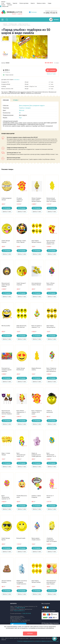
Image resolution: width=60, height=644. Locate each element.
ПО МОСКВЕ (16, 80)
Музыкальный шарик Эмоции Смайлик (6, 285)
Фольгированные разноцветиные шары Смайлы (51, 582)
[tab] (6, 100)
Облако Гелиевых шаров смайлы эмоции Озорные (36, 200)
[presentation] (6, 100)
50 (20, 113)
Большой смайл (21, 538)
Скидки (49, 3)
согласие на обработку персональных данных (47, 641)
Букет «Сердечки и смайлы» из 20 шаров (37, 412)
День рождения (24, 105)
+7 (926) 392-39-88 (26, 613)
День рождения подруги (37, 105)
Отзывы (3, 5)
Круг (20, 118)
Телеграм (34, 12)
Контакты (10, 5)
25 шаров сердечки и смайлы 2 (20, 200)
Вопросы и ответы (41, 3)
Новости (33, 3)
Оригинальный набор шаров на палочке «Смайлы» (7, 412)
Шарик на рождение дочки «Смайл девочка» (36, 455)
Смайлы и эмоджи (25, 108)
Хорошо (30, 633)
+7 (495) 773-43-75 (50, 13)
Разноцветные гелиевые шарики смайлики (6, 370)
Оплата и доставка (24, 3)
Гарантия (15, 3)
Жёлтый (22, 110)
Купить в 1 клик (51, 74)
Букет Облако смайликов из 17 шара (21, 412)
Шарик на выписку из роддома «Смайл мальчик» (22, 582)
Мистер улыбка (6, 326)
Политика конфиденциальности (26, 641)
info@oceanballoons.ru (19, 611)
